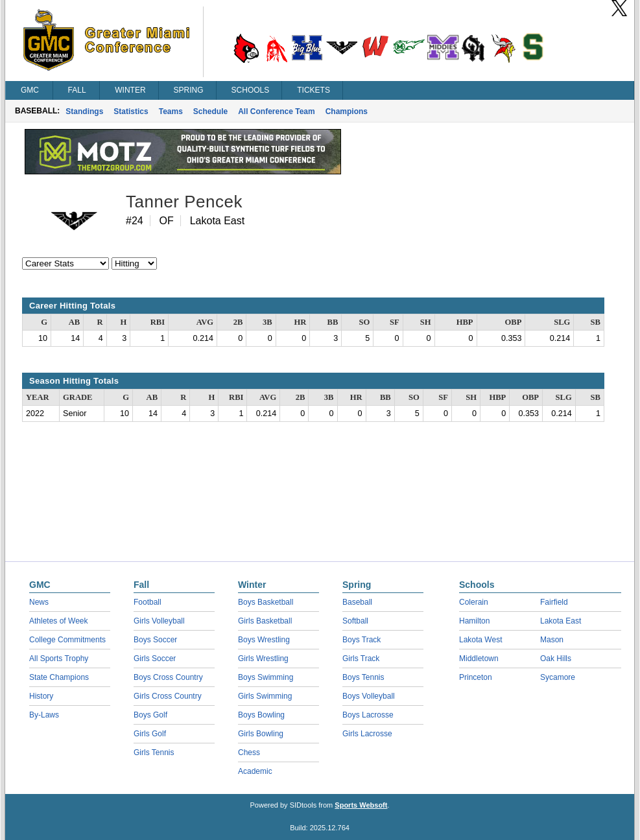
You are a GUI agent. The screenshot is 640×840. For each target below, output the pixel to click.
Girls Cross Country (168, 696)
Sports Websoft (361, 805)
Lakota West (480, 640)
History (41, 696)
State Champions (59, 677)
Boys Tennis (363, 677)
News (39, 602)
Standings (84, 111)
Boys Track (361, 640)
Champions (347, 111)
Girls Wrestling (263, 659)
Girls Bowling (261, 734)
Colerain (474, 602)
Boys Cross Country (168, 677)
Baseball (357, 602)
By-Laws (44, 715)
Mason (552, 640)
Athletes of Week (59, 621)
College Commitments (67, 640)
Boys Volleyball (369, 696)
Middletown (479, 659)
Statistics (131, 111)
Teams (171, 111)
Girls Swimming (265, 696)
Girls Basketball (265, 621)
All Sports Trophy (59, 659)
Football (148, 602)
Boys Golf (150, 715)
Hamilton (474, 621)
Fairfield (554, 602)
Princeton (476, 677)
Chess (249, 752)
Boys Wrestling (264, 640)
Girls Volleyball (159, 621)
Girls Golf (150, 734)
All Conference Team (276, 111)
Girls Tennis (154, 752)
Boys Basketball (266, 602)
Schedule (210, 111)
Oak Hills (556, 659)
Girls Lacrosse (367, 734)
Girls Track (361, 659)
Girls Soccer (155, 659)
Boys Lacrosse (368, 715)
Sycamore (558, 677)
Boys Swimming (266, 677)
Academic (255, 771)
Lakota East (561, 621)
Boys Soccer (155, 640)
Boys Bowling (261, 715)
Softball (355, 621)
